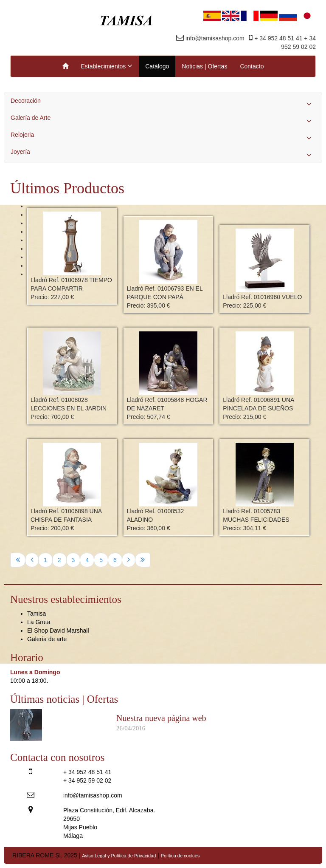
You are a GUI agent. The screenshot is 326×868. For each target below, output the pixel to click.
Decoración (163, 103)
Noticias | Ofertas (204, 66)
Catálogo (157, 66)
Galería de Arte (163, 120)
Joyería (163, 154)
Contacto (252, 66)
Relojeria (163, 137)
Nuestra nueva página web (161, 718)
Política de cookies (180, 856)
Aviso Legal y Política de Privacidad (119, 856)
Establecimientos (107, 66)
